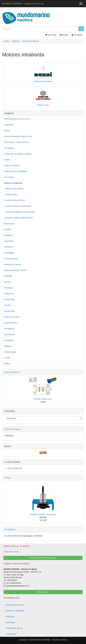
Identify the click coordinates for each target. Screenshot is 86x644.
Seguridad (9, 241)
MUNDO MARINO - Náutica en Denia (23, 4)
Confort (8, 305)
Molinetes (9, 235)
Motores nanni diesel (14, 189)
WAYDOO (9, 247)
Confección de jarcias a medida (18, 154)
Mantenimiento (11, 323)
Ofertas (8, 478)
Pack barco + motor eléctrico (17, 142)
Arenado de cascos (13, 264)
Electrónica (9, 224)
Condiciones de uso (14, 628)
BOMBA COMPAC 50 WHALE (43, 515)
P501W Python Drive (43, 399)
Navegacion (9, 329)
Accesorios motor (12, 317)
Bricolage (8, 288)
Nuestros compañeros (15, 611)
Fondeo (8, 229)
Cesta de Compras (12, 429)
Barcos (7, 282)
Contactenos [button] (43, 592)
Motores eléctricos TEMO (15, 270)
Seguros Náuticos (12, 166)
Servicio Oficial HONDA (15, 200)
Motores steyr (11, 194)
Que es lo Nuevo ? (12, 372)
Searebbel (9, 125)
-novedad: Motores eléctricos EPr (19, 218)
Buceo (7, 131)
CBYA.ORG (9, 299)
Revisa (64, 35)
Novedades (9, 148)
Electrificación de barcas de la (17, 119)
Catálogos (10, 617)
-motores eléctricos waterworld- (18, 206)
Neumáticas (9, 334)
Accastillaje (9, 253)
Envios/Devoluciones (15, 605)
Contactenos (11, 634)
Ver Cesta (51, 35)
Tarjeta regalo (10, 352)
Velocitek (8, 276)
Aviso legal (10, 622)
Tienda (7, 358)
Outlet (7, 160)
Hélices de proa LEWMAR (16, 171)
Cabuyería (9, 294)
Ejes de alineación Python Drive (18, 136)
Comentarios (10, 529)
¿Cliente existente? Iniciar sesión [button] (43, 558)
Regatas (8, 346)
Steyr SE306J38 (15, 468)
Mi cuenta (77, 35)
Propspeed (9, 340)
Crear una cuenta (11, 552)
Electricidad (9, 311)
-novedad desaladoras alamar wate (20, 212)
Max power (9, 177)
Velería (7, 364)
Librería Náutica (11, 259)
